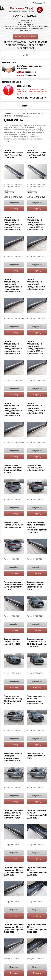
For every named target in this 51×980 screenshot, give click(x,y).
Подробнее (14, 203)
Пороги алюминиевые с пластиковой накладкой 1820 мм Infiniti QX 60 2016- (36, 408)
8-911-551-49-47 (26, 16)
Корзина (39, 3)
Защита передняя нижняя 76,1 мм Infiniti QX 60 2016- (12, 641)
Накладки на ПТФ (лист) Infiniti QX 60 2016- (36, 756)
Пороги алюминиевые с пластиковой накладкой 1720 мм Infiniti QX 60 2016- (36, 284)
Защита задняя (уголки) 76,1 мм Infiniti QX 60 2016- (35, 468)
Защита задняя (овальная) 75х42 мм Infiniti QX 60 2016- (14, 525)
